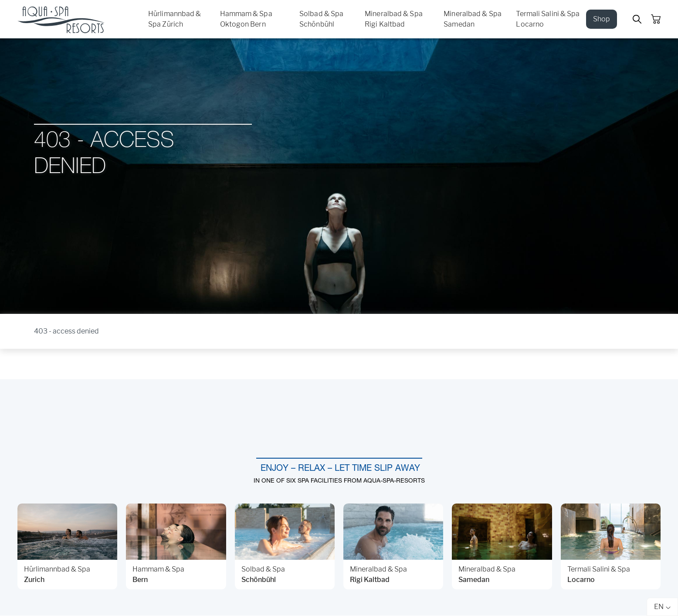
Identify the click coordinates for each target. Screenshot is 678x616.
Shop (602, 19)
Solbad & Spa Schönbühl (321, 19)
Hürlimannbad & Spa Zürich (175, 19)
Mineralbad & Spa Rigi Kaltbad (394, 19)
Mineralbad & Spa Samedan (473, 19)
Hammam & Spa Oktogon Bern (246, 19)
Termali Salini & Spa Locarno (548, 19)
